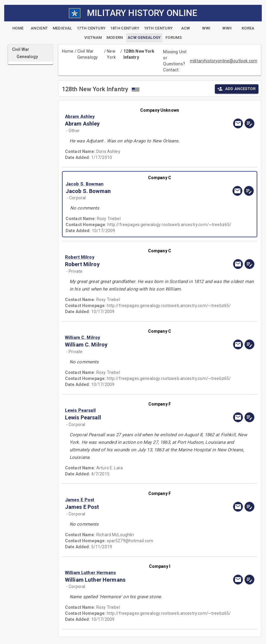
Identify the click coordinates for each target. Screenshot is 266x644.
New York (111, 54)
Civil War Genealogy (88, 54)
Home (68, 51)
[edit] (249, 123)
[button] (131, 117)
